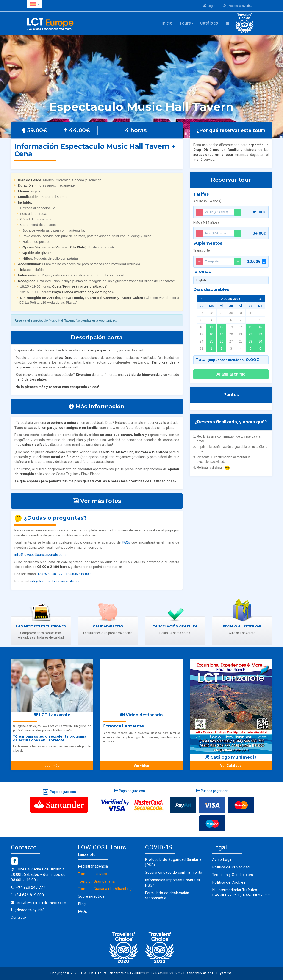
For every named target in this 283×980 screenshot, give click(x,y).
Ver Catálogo (231, 766)
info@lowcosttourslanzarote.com (40, 555)
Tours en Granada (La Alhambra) (105, 889)
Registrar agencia (93, 866)
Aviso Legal (222, 860)
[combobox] (231, 280)
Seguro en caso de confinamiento (174, 872)
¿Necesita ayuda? (238, 6)
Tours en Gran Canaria (96, 881)
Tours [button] (186, 23)
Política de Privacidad (231, 867)
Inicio (167, 23)
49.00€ (259, 212)
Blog (82, 904)
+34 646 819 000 (78, 574)
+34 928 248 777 (50, 574)
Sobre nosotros (91, 896)
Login (209, 6)
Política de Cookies (229, 882)
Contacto (18, 917)
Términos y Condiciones (233, 875)
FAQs (126, 542)
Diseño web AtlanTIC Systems (208, 973)
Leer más (52, 766)
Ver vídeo (141, 766)
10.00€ (257, 261)
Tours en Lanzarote (94, 874)
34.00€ (259, 233)
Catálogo (209, 23)
